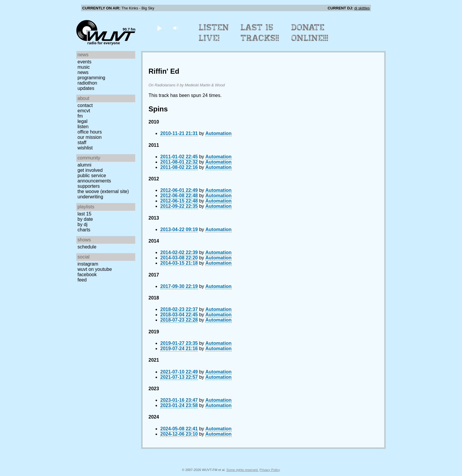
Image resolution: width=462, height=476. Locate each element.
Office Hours (90, 132)
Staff (82, 143)
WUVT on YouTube (95, 269)
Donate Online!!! (310, 33)
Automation (218, 133)
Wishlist (85, 148)
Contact (85, 105)
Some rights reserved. (242, 470)
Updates (86, 88)
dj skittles (362, 8)
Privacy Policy (270, 470)
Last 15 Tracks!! (260, 33)
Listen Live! (214, 33)
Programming (91, 78)
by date (85, 219)
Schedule (87, 247)
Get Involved (90, 170)
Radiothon (87, 83)
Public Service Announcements (94, 178)
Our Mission (90, 137)
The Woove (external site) (103, 191)
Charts (84, 230)
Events (84, 62)
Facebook (87, 275)
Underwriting (90, 197)
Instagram (88, 264)
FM (80, 116)
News (83, 72)
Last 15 (84, 214)
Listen (83, 127)
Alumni (84, 165)
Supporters (89, 186)
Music (84, 67)
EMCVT (84, 111)
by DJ (82, 224)
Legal (82, 121)
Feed (82, 280)
